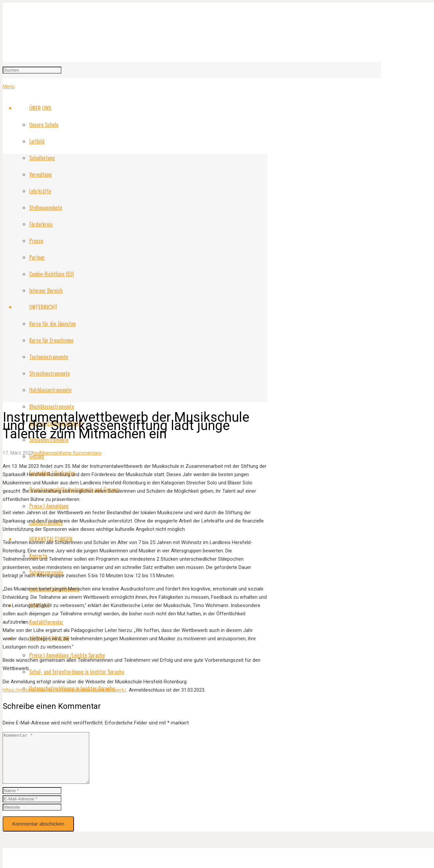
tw (36, 453)
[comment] (51, 763)
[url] (32, 817)
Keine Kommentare (81, 453)
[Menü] (9, 87)
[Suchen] (32, 70)
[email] (32, 809)
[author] (32, 801)
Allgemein (49, 453)
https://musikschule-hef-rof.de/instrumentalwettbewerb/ (65, 690)
